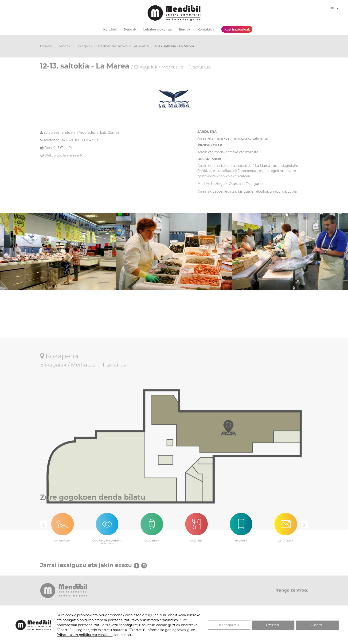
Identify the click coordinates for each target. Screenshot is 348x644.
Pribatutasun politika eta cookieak (85, 635)
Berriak (185, 29)
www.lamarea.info (69, 155)
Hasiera (46, 46)
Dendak (130, 29)
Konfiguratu (229, 625)
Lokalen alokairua (158, 29)
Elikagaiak (84, 46)
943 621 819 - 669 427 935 (81, 140)
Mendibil (110, 29)
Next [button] (305, 524)
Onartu (317, 625)
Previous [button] (44, 524)
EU (335, 8)
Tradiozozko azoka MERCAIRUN (124, 46)
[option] (63, 525)
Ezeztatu (273, 625)
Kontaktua (206, 29)
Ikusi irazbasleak (237, 29)
